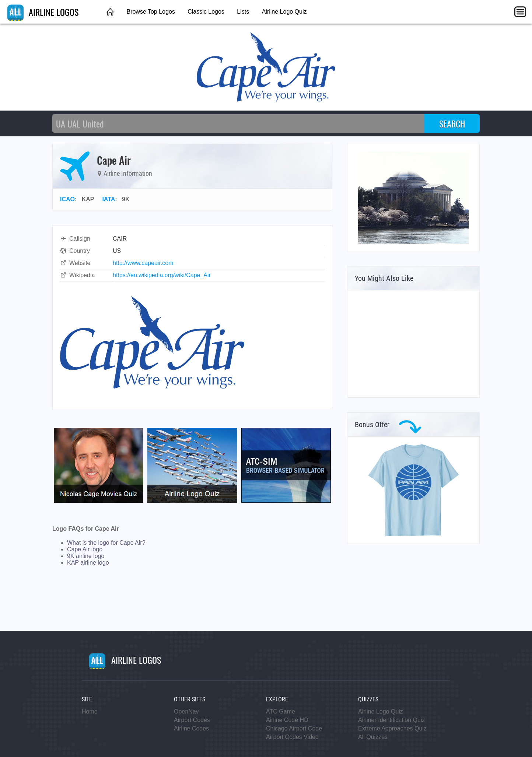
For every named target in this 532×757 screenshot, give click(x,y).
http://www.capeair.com (143, 263)
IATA (108, 199)
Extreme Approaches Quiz (392, 728)
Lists (243, 12)
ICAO (67, 199)
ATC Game (281, 711)
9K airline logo (86, 556)
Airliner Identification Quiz (391, 720)
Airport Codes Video (292, 737)
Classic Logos (206, 12)
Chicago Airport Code (294, 728)
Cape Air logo (85, 549)
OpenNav (186, 711)
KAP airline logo (88, 563)
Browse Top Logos (150, 12)
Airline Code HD (287, 720)
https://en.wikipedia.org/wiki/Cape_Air (162, 275)
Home (90, 711)
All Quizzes (373, 737)
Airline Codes (191, 728)
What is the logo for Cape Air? (106, 543)
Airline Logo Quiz (284, 12)
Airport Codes (192, 720)
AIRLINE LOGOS (43, 12)
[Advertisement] (413, 344)
